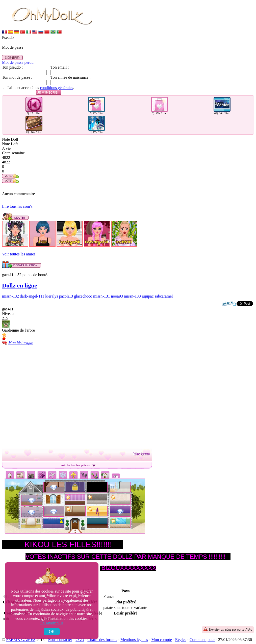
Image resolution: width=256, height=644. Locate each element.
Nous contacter (60, 640)
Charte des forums (102, 640)
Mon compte (161, 640)
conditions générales (56, 88)
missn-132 (10, 296)
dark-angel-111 (32, 296)
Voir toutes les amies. (19, 254)
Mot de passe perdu (18, 62)
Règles (181, 640)
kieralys (52, 296)
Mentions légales (134, 640)
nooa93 (117, 296)
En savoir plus (52, 623)
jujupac (148, 296)
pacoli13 (66, 296)
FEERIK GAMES (21, 640)
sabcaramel (164, 296)
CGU (80, 640)
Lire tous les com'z (17, 206)
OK (52, 632)
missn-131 (102, 296)
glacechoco (83, 296)
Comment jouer (202, 640)
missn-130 (132, 296)
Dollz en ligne (20, 285)
